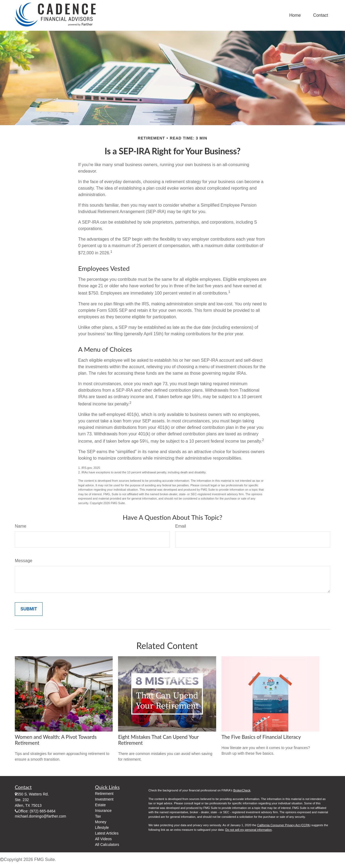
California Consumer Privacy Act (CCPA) (284, 825)
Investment (104, 799)
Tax (98, 816)
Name (21, 526)
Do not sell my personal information (249, 830)
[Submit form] (29, 609)
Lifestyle (102, 828)
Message (24, 561)
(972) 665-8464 (43, 811)
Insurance (103, 811)
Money (101, 822)
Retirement (104, 794)
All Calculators (107, 845)
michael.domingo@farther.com (40, 816)
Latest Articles (107, 833)
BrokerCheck (242, 790)
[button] (295, 16)
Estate (101, 805)
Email (181, 526)
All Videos (103, 839)
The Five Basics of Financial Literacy (261, 737)
